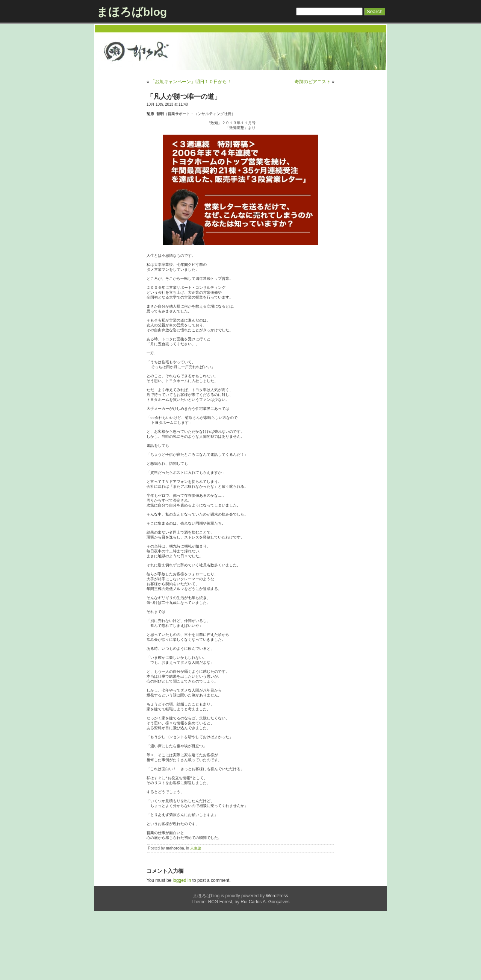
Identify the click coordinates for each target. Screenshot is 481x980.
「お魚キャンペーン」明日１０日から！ (191, 82)
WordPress (277, 965)
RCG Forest (220, 971)
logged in (182, 949)
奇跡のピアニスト (313, 82)
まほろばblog (132, 12)
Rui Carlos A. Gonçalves (265, 971)
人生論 (196, 917)
